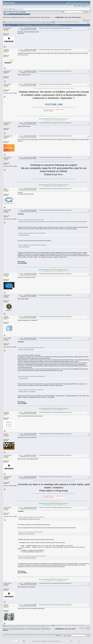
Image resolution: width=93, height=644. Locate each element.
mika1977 (6, 412)
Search (15, 14)
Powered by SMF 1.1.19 (38, 641)
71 (30, 23)
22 (33, 22)
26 (39, 22)
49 (74, 22)
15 (23, 22)
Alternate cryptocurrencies (18, 17)
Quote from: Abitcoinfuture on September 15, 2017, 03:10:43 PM (32, 245)
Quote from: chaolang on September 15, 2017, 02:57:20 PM (31, 220)
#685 (88, 123)
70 (28, 23)
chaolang (6, 50)
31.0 (20, 12)
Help (11, 14)
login (17, 9)
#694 (88, 413)
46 (70, 22)
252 (54, 23)
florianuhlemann (8, 136)
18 (28, 22)
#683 (88, 72)
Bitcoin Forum (6, 17)
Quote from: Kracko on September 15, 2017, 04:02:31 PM (30, 532)
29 (44, 22)
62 (17, 23)
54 (5, 23)
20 (31, 22)
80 (43, 23)
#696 (88, 456)
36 (55, 22)
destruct (6, 84)
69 (27, 23)
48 (73, 22)
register (21, 9)
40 (61, 22)
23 (35, 22)
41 (62, 22)
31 (47, 22)
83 (48, 23)
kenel (5, 189)
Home (7, 14)
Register (23, 14)
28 (42, 22)
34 (51, 22)
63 (18, 23)
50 (75, 22)
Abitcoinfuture (8, 123)
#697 (88, 477)
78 (40, 23)
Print (88, 23)
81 (45, 23)
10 (16, 22)
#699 (88, 584)
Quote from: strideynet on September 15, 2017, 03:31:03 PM (31, 348)
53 (3, 23)
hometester (7, 295)
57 (9, 23)
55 (6, 23)
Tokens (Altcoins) (45, 17)
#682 (88, 50)
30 (45, 22)
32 (48, 22)
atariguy (6, 317)
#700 (88, 605)
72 (31, 23)
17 (26, 22)
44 (67, 22)
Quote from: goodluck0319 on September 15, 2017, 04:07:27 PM (32, 556)
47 (71, 22)
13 (20, 22)
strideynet (6, 274)
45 (68, 22)
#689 (88, 211)
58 (11, 23)
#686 (88, 137)
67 (24, 23)
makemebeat (7, 71)
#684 (88, 85)
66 (22, 23)
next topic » (87, 21)
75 (36, 23)
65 (21, 23)
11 (17, 22)
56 (8, 23)
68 (25, 23)
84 (49, 23)
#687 (88, 158)
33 (50, 22)
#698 (88, 508)
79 (42, 23)
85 (51, 23)
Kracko (6, 434)
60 (14, 23)
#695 (88, 434)
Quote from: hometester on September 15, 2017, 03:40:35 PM (31, 376)
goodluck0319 (7, 28)
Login (19, 14)
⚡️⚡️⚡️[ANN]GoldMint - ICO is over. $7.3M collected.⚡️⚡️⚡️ (68, 17)
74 (34, 23)
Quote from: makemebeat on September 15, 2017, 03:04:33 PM (32, 233)
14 (22, 22)
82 (46, 23)
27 (41, 22)
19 (29, 22)
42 (64, 22)
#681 (88, 29)
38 (58, 22)
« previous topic (86, 20)
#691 (88, 296)
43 (65, 22)
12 (19, 22)
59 (12, 23)
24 (36, 22)
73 (33, 23)
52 (78, 22)
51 (77, 22)
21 (32, 22)
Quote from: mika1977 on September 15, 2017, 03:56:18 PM (31, 517)
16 (25, 22)
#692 (88, 317)
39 (59, 22)
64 (20, 23)
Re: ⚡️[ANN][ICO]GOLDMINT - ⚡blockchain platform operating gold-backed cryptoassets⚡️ (47, 28)
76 (37, 23)
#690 (88, 274)
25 (38, 22)
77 (39, 23)
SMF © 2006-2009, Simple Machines (52, 641)
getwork (6, 605)
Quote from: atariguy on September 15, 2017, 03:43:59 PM (31, 390)
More (28, 14)
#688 (88, 189)
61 (15, 23)
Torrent (24, 12)
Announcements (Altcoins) (33, 17)
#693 (88, 339)
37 (56, 22)
